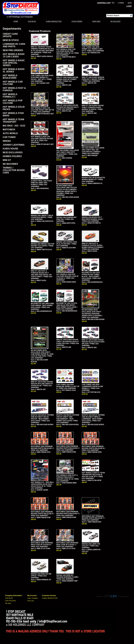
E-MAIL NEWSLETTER (54, 21)
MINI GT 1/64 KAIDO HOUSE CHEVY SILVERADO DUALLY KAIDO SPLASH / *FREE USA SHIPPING (68, 342)
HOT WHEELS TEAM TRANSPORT (13, 121)
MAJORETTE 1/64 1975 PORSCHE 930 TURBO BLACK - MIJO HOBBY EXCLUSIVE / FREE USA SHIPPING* (91, 276)
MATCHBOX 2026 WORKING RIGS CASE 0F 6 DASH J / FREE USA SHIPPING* (67, 545)
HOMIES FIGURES (12, 156)
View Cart (96, 21)
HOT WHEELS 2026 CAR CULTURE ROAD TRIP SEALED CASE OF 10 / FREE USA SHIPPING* (68, 52)
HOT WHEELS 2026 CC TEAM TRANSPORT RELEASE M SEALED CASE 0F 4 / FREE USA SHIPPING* (93, 476)
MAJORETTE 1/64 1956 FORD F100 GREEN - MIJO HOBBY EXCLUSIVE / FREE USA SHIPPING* (42, 306)
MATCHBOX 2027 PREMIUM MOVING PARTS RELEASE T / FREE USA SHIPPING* (93, 518)
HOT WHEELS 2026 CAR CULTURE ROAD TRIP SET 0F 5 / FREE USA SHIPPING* (43, 110)
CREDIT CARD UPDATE (10, 35)
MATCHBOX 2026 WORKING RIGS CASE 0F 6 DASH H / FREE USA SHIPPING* (42, 545)
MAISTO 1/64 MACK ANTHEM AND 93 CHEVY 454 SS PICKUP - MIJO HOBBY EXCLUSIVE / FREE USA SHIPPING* (42, 419)
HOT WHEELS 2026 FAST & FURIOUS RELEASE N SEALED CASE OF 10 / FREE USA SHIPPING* (68, 478)
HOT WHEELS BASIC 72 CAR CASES (14, 55)
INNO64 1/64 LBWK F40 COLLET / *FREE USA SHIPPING (91, 546)
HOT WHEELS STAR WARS (13, 114)
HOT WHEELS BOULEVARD (10, 77)
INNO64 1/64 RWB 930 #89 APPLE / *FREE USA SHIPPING (41, 576)
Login (129, 6)
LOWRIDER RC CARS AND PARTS (14, 45)
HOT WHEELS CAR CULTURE (13, 83)
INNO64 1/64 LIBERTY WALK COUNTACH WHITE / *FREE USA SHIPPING (42, 217)
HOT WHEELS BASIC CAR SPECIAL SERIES (14, 63)
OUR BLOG (32, 21)
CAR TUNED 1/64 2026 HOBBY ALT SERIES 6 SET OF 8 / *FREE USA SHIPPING (93, 49)
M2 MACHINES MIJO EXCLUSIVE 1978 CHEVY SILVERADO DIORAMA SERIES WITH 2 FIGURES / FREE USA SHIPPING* (92, 314)
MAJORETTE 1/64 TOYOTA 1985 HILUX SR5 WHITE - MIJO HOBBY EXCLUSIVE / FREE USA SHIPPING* (67, 306)
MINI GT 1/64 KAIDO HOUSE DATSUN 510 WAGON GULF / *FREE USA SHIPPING (68, 107)
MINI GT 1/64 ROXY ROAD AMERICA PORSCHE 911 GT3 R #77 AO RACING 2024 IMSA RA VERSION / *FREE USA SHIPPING (42, 51)
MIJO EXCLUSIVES (13, 152)
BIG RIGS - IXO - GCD (14, 126)
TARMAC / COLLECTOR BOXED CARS (14, 170)
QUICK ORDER (77, 21)
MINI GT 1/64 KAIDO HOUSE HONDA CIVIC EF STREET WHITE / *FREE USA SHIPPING (67, 80)
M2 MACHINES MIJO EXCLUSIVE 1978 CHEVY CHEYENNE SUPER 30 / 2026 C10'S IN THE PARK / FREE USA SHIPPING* (42, 354)
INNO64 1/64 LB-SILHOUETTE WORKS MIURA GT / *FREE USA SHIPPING (93, 180)
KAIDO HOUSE (10, 149)
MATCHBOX (9, 130)
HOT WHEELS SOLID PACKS (14, 108)
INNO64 (7, 141)
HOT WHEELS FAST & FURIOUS (14, 89)
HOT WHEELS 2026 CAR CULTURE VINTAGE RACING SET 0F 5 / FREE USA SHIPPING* (42, 140)
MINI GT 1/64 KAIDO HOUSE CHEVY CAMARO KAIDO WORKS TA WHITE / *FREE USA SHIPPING (93, 108)
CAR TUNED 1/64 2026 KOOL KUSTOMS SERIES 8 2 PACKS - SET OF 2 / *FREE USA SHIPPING (42, 78)
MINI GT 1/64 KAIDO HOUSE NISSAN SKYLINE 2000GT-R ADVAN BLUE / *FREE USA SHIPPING (42, 385)
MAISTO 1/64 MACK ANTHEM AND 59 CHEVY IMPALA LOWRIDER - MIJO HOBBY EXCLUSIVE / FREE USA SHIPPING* (93, 419)
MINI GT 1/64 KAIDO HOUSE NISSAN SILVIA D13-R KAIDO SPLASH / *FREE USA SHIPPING (93, 343)
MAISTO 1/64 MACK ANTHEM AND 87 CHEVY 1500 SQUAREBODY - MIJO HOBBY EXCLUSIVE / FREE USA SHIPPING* (68, 419)
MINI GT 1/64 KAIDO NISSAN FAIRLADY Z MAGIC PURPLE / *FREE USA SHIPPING (93, 79)
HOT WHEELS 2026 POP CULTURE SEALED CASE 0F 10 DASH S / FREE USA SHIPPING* (67, 277)
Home (16, 21)
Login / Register (33, 598)
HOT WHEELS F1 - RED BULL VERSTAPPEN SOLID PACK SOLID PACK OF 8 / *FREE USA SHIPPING (42, 485)
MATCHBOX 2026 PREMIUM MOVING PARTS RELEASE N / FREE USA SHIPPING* (93, 448)
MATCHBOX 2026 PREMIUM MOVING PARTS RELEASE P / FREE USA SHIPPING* (43, 514)
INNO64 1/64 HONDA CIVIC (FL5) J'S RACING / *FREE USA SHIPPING (67, 244)
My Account (115, 21)
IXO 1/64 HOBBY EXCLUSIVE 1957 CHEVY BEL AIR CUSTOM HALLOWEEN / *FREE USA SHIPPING (93, 151)
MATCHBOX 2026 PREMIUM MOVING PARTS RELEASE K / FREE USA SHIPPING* (68, 448)
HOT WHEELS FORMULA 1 (10, 96)
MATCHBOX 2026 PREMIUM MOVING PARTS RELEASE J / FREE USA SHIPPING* (42, 448)
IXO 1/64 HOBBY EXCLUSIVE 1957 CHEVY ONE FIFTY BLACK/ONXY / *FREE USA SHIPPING (68, 153)
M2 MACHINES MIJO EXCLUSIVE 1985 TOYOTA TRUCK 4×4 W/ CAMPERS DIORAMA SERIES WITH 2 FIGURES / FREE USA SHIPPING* (67, 190)
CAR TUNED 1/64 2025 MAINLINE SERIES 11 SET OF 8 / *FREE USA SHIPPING (68, 386)
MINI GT (7, 160)
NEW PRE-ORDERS (13, 50)
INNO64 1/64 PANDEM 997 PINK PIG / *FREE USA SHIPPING (66, 219)
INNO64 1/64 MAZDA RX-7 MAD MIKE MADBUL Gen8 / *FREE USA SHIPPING (92, 219)
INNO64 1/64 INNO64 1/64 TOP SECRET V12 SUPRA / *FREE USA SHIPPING (43, 246)
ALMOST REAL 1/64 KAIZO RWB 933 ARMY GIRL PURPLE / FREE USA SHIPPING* (41, 184)
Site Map (8, 603)
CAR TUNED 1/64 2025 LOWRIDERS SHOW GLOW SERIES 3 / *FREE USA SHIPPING (92, 387)
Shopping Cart (104, 3)
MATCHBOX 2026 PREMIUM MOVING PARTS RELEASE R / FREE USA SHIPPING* (68, 514)
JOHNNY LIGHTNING (14, 145)
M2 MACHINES (10, 164)
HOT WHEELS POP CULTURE (13, 102)
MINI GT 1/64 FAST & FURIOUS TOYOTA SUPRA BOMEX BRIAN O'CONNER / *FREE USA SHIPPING (93, 246)
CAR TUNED (9, 137)
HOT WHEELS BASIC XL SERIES (14, 70)
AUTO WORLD (10, 133)
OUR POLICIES (10, 601)
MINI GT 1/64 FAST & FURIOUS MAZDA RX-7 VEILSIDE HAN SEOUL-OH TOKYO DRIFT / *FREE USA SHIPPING (42, 275)
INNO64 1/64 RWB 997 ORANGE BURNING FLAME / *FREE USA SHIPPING (67, 577)
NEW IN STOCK (11, 40)
